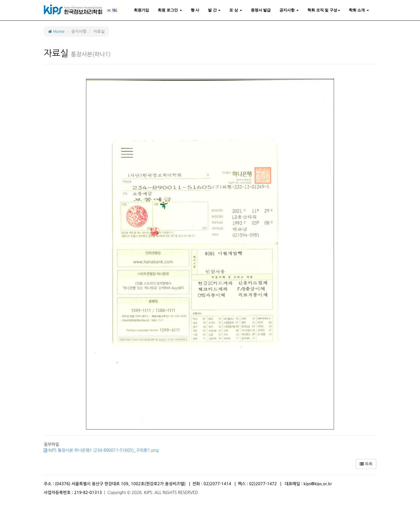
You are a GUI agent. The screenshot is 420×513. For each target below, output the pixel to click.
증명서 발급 (261, 10)
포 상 (236, 10)
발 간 (214, 10)
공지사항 (289, 10)
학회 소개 (359, 10)
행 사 (195, 10)
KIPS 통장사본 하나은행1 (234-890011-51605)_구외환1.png (101, 450)
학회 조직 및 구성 (324, 10)
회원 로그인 (170, 10)
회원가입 (141, 10)
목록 (366, 464)
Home (56, 32)
